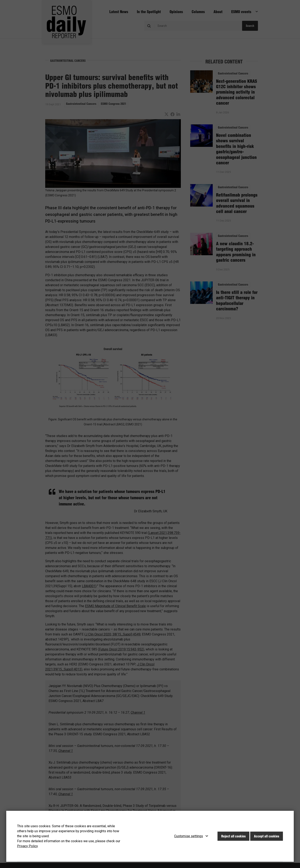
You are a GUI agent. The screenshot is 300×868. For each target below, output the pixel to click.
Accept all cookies (267, 836)
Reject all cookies (233, 836)
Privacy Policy (27, 846)
